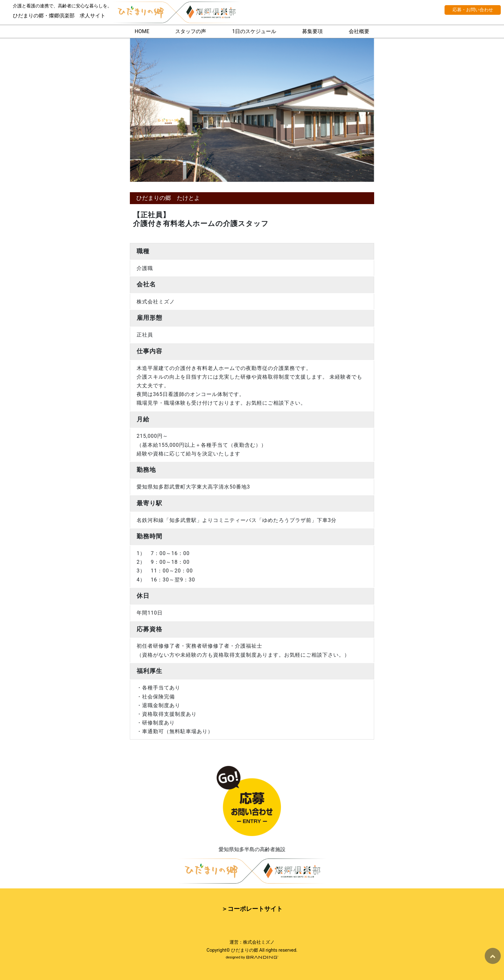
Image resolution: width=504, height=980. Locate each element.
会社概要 (359, 31)
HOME (142, 31)
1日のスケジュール (254, 31)
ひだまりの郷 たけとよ (168, 198)
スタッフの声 (191, 31)
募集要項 (312, 31)
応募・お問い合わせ (473, 10)
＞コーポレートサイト (252, 909)
